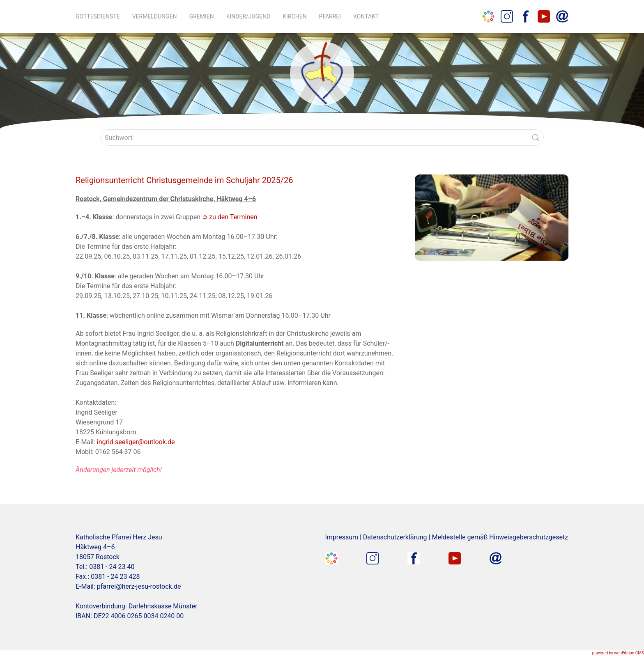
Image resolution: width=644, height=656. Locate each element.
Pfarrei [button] (330, 16)
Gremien (202, 16)
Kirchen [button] (294, 16)
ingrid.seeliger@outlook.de (136, 442)
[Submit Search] (536, 138)
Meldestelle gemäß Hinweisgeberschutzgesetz (500, 537)
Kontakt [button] (366, 16)
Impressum (342, 537)
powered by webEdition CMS (618, 653)
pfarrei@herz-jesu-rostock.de (139, 586)
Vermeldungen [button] (155, 16)
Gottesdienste (98, 16)
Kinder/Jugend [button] (248, 16)
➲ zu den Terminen (230, 217)
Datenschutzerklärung (395, 537)
